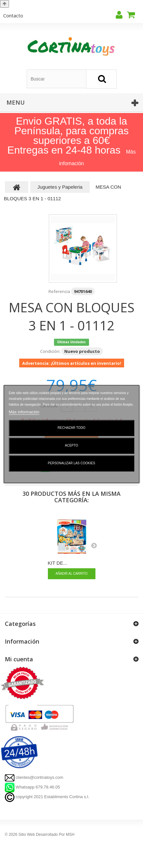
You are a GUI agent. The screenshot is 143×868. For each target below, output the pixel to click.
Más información (24, 412)
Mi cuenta (19, 659)
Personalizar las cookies (71, 463)
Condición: (50, 351)
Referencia (59, 291)
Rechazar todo (71, 428)
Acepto (71, 445)
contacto (13, 15)
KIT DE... (58, 563)
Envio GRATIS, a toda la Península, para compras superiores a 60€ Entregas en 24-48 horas (68, 136)
